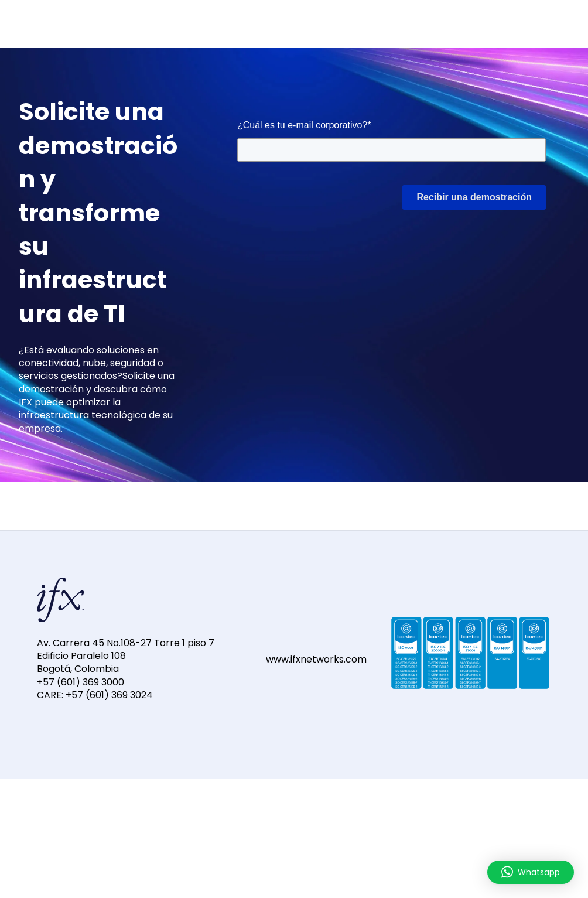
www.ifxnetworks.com (316, 659)
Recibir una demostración (474, 197)
